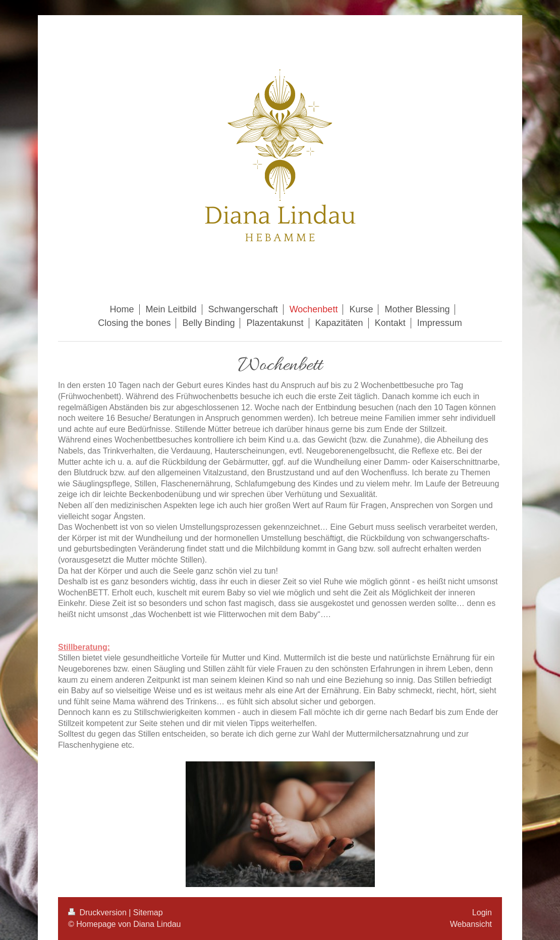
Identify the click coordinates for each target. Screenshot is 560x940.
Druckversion (98, 913)
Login (482, 913)
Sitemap (148, 913)
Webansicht (471, 924)
